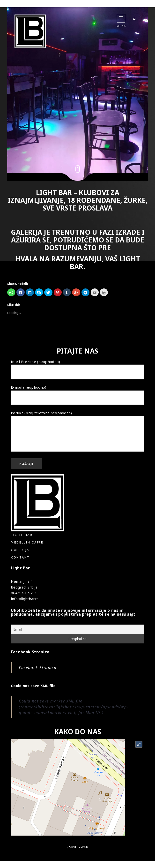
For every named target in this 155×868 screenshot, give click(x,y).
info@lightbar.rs (25, 599)
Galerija (20, 550)
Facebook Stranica (30, 652)
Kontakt (20, 557)
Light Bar (22, 535)
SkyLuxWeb (79, 847)
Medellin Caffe (27, 542)
